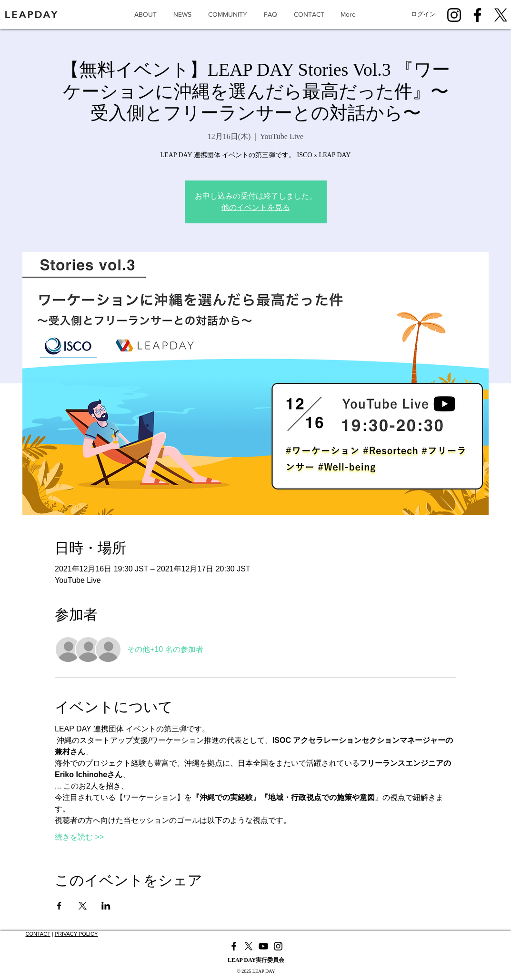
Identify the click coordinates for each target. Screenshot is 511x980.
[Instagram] (454, 15)
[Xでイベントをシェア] (83, 906)
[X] (501, 15)
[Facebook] (477, 15)
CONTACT (38, 934)
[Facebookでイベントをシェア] (59, 906)
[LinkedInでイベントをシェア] (106, 906)
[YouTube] (263, 946)
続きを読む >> (79, 837)
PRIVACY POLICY (76, 934)
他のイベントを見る (256, 207)
